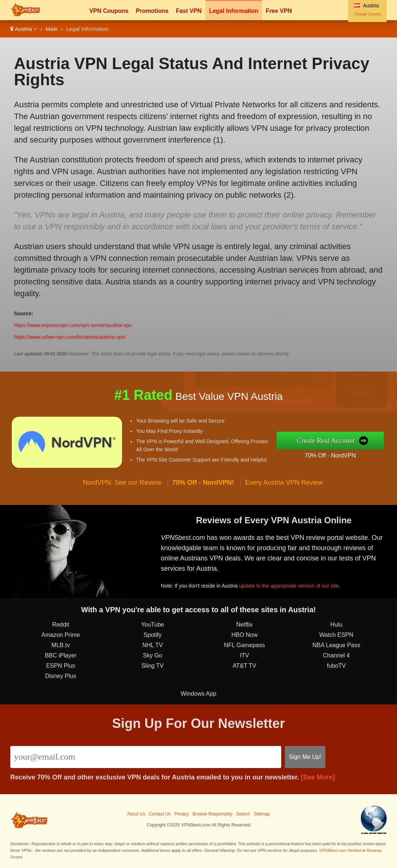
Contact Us (160, 814)
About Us (136, 814)
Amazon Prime (61, 635)
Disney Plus (61, 676)
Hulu (337, 625)
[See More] (318, 777)
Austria (24, 29)
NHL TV (153, 645)
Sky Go (153, 655)
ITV (245, 655)
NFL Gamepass (244, 645)
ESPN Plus (60, 666)
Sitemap (262, 814)
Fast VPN (189, 11)
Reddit (61, 625)
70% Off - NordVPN (330, 455)
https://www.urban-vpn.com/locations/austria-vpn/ (70, 337)
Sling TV (153, 666)
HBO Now (244, 635)
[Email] (146, 757)
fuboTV (336, 666)
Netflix (244, 625)
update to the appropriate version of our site (289, 586)
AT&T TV (244, 666)
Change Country (367, 14)
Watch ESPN (337, 635)
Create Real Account (326, 440)
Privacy (181, 814)
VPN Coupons (109, 11)
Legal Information (234, 11)
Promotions (152, 11)
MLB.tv (61, 645)
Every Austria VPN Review (284, 483)
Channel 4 (337, 655)
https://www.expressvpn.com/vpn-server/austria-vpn (73, 325)
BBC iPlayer (61, 655)
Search (243, 814)
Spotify (153, 635)
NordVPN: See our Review (122, 483)
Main (52, 29)
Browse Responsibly (213, 814)
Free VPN (279, 11)
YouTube (153, 625)
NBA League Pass (336, 645)
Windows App (199, 694)
